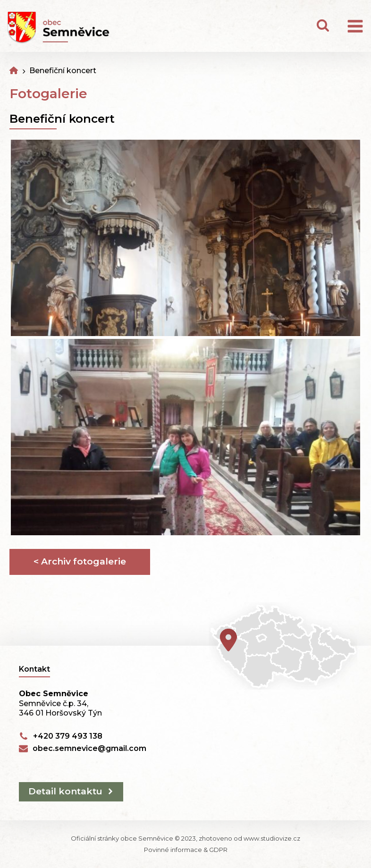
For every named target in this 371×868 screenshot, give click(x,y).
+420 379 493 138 (68, 736)
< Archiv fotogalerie (80, 561)
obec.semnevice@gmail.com (89, 748)
